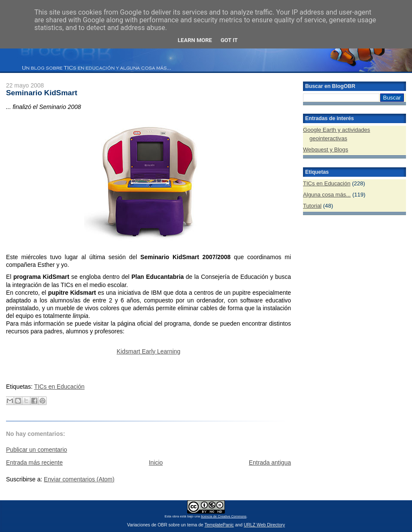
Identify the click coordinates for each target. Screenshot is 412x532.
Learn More (195, 40)
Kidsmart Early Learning (148, 351)
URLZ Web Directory (264, 525)
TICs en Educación (59, 387)
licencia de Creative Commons (224, 516)
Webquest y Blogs (326, 150)
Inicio (156, 462)
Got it (229, 40)
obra (176, 516)
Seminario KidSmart (42, 93)
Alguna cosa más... (327, 195)
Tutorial (312, 206)
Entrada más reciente (34, 462)
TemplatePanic (219, 525)
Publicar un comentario (36, 450)
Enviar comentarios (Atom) (79, 479)
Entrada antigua (270, 462)
